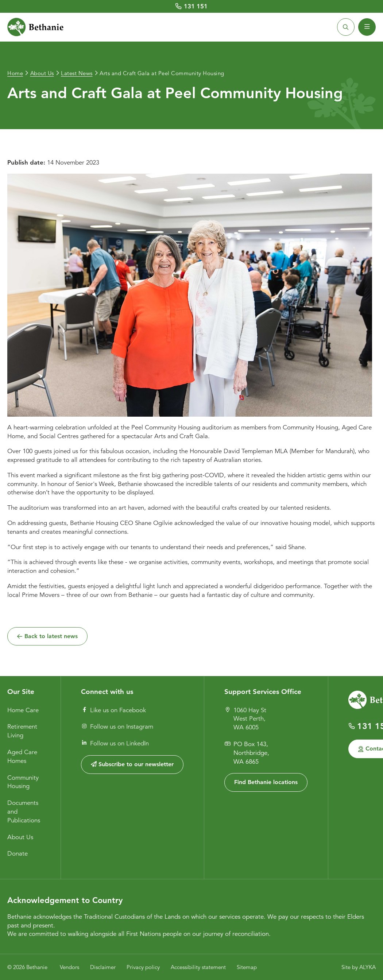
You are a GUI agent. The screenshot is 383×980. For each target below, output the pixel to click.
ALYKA (367, 967)
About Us (20, 837)
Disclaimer (103, 967)
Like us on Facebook (114, 710)
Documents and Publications (24, 812)
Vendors (69, 967)
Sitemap (247, 967)
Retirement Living (22, 731)
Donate (18, 854)
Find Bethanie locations (266, 782)
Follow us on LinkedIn (115, 743)
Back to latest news (51, 635)
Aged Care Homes (22, 757)
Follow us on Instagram (117, 727)
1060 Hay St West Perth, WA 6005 (245, 719)
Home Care (23, 710)
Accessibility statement (198, 967)
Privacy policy (143, 967)
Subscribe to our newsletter (132, 764)
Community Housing (23, 782)
